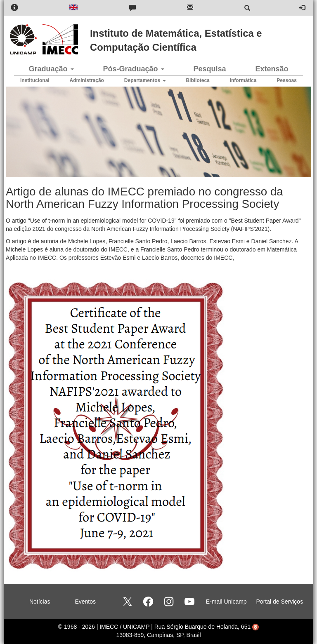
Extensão (272, 69)
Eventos (85, 602)
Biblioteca (198, 80)
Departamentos (145, 80)
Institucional (35, 80)
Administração (87, 80)
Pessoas (287, 80)
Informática (243, 80)
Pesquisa (209, 69)
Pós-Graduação (133, 69)
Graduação (51, 69)
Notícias (40, 602)
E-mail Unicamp (226, 602)
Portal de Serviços (280, 602)
